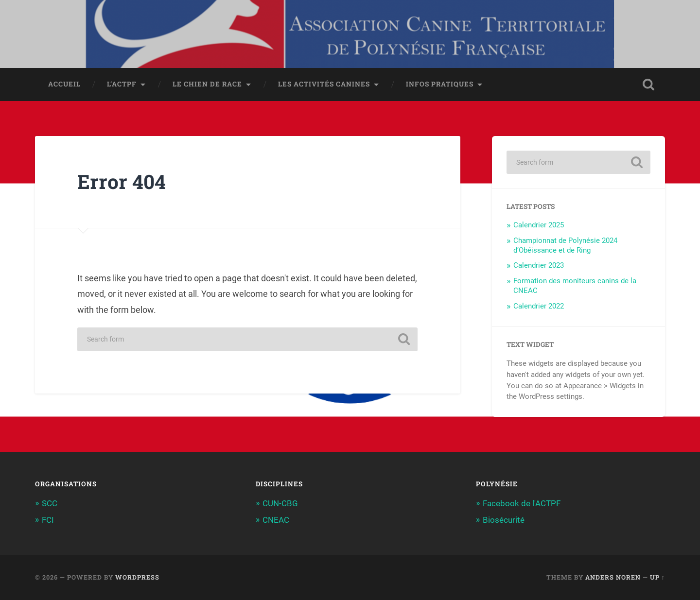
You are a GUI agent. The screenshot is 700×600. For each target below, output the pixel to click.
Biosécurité (504, 520)
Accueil (64, 84)
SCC (50, 503)
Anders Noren (613, 577)
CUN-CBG (280, 503)
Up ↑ (657, 577)
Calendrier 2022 (539, 306)
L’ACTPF (122, 84)
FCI (48, 520)
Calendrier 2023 (539, 265)
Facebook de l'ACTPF (522, 503)
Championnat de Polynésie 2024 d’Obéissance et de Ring (565, 245)
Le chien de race (207, 84)
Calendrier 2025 (539, 225)
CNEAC (276, 520)
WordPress (137, 577)
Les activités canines (324, 84)
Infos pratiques (440, 84)
